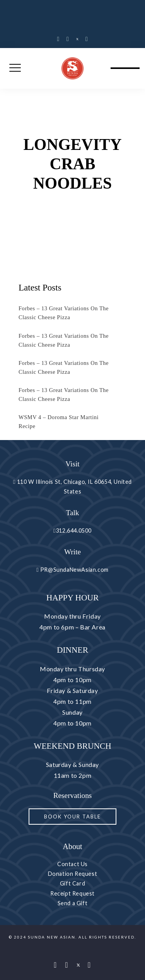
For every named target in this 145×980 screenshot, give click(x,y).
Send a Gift (73, 903)
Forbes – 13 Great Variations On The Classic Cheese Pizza (64, 313)
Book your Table (72, 817)
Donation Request (73, 874)
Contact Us (72, 864)
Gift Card (72, 883)
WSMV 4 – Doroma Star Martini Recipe (59, 422)
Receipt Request (72, 893)
